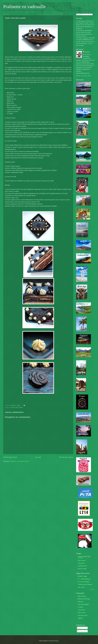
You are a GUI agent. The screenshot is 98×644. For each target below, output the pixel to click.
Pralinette (87, 52)
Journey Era (81, 563)
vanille (21, 407)
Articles (80, 628)
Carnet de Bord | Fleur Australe (84, 557)
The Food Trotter (83, 615)
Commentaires (82, 631)
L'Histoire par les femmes (85, 584)
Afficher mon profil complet (84, 76)
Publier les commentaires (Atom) (20, 461)
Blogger (56, 641)
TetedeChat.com (82, 566)
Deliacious (81, 602)
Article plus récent (10, 457)
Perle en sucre (82, 613)
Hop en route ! (82, 560)
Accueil (38, 457)
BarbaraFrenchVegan (84, 599)
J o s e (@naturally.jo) (84, 579)
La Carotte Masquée (84, 582)
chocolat (12, 407)
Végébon (80, 618)
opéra (17, 407)
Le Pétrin (80, 607)
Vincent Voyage (82, 569)
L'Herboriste (81, 610)
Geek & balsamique (83, 604)
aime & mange (82, 596)
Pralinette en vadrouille (25, 7)
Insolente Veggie (82, 576)
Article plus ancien (66, 457)
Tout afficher (92, 589)
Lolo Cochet (81, 587)
